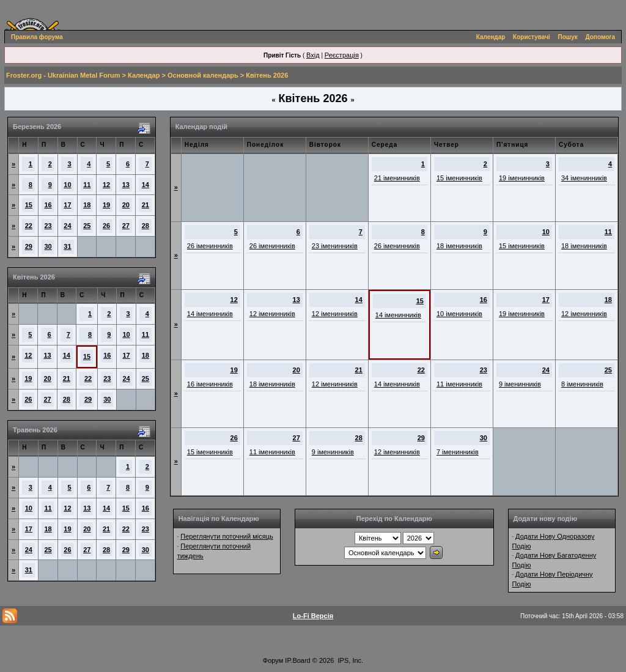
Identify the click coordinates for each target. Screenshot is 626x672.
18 (87, 205)
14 (145, 185)
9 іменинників (520, 384)
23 (48, 226)
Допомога (600, 37)
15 (29, 205)
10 (67, 185)
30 (48, 246)
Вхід (313, 55)
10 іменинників (459, 314)
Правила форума (37, 37)
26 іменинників (210, 246)
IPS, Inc (350, 660)
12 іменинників (272, 314)
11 (87, 185)
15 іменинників (459, 178)
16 (48, 205)
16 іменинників (210, 384)
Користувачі (532, 37)
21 (145, 205)
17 (67, 205)
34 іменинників (584, 178)
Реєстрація (342, 55)
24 (67, 226)
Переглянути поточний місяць (227, 536)
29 (29, 246)
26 (106, 226)
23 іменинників (335, 246)
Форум (273, 660)
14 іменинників (210, 314)
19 (106, 205)
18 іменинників (459, 246)
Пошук (568, 37)
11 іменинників (459, 384)
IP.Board (297, 660)
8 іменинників (582, 384)
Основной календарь (203, 75)
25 (87, 226)
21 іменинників (397, 178)
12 (106, 185)
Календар (491, 37)
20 (126, 205)
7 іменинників (458, 452)
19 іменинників (522, 178)
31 (67, 246)
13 (126, 185)
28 (145, 226)
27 (126, 226)
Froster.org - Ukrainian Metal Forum (63, 75)
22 (29, 226)
